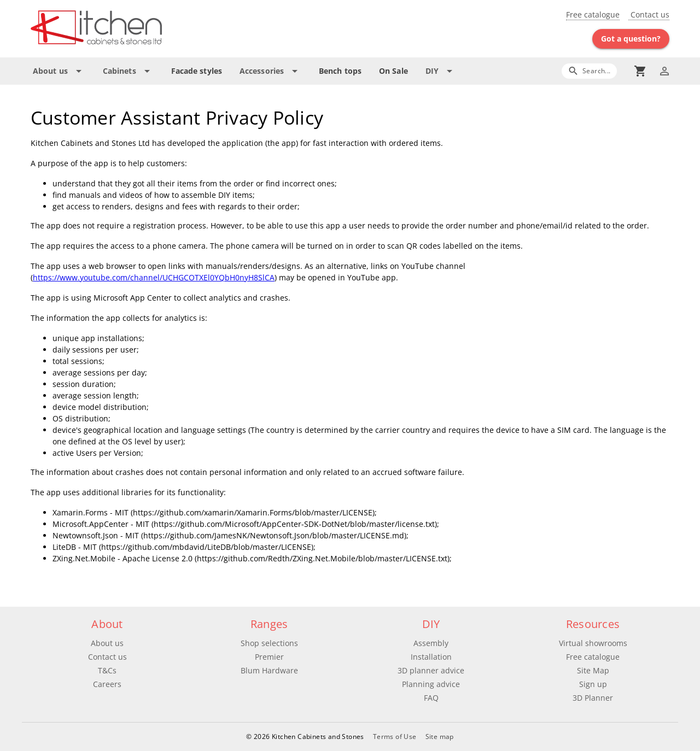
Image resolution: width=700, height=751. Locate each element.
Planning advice (431, 684)
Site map (440, 737)
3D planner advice (431, 670)
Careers (107, 684)
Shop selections (269, 643)
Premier (269, 657)
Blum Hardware (269, 670)
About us (107, 643)
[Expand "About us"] (59, 71)
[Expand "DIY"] (441, 71)
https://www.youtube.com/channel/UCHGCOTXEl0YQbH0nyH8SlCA (154, 277)
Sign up (593, 684)
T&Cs (107, 670)
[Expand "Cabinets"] (128, 71)
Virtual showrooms (593, 643)
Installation (431, 657)
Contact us (649, 14)
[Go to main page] (136, 29)
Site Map (593, 670)
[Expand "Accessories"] (270, 71)
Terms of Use (395, 737)
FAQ (431, 698)
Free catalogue (593, 14)
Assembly (431, 643)
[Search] (589, 71)
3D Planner (593, 698)
